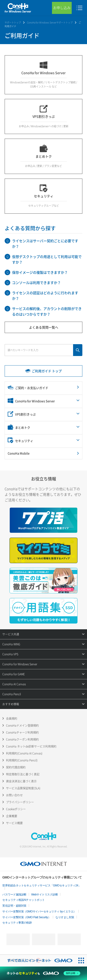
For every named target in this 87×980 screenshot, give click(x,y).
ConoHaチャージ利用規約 (22, 732)
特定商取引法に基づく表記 (23, 774)
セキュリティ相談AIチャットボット (24, 900)
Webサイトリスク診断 (45, 895)
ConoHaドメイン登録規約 (22, 725)
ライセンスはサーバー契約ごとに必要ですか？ (45, 244)
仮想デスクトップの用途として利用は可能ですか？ (47, 259)
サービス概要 (14, 823)
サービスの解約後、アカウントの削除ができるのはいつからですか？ (47, 311)
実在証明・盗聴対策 (14, 906)
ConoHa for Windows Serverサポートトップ (50, 22)
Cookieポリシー (16, 809)
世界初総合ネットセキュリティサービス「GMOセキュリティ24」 (42, 885)
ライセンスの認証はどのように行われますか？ (45, 296)
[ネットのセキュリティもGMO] (43, 973)
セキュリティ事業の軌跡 (17, 923)
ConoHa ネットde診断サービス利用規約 (31, 746)
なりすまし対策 (65, 917)
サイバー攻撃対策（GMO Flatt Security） (26, 917)
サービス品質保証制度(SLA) (23, 788)
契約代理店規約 (16, 767)
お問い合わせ (14, 795)
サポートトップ (13, 22)
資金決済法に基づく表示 (21, 781)
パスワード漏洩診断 (14, 895)
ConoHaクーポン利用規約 (22, 739)
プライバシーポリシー (20, 802)
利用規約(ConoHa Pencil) (22, 760)
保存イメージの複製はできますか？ (40, 272)
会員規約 (12, 719)
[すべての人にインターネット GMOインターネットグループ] (38, 961)
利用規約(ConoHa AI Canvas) (24, 753)
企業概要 (12, 816)
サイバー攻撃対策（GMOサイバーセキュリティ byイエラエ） (39, 911)
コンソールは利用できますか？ (36, 283)
